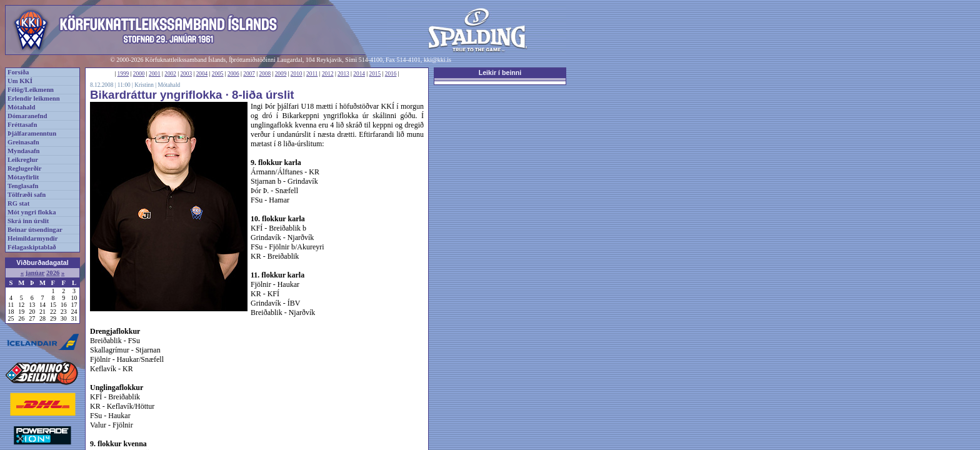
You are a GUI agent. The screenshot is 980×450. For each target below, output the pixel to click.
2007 (249, 74)
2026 (53, 273)
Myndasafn (24, 151)
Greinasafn (23, 142)
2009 (281, 74)
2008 (265, 74)
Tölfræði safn (27, 195)
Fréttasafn (22, 125)
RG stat (18, 203)
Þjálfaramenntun (32, 133)
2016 (391, 74)
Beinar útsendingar (35, 230)
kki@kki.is (437, 60)
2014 (359, 74)
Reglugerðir (24, 168)
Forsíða (18, 72)
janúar (35, 273)
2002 (170, 74)
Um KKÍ (20, 81)
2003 (186, 74)
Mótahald (21, 107)
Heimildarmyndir (33, 238)
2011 (312, 74)
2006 (233, 74)
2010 (297, 74)
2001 (155, 74)
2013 (343, 74)
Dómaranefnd (27, 116)
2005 (218, 74)
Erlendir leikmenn (34, 98)
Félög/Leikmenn (31, 90)
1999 (123, 74)
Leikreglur (23, 160)
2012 (328, 74)
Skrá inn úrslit (28, 221)
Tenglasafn (23, 186)
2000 (139, 74)
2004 (202, 74)
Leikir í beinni (500, 72)
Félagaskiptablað (32, 247)
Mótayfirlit (23, 177)
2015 (375, 74)
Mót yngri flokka (32, 212)
